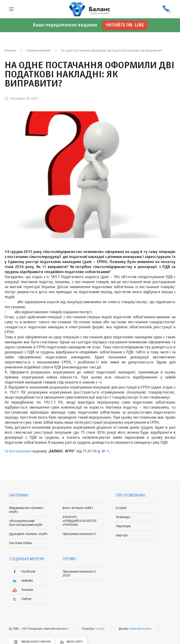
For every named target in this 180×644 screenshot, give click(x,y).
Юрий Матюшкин (140, 629)
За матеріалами (18, 451)
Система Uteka (20, 543)
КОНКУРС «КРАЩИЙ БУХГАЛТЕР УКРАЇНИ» (80, 521)
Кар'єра (122, 535)
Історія (121, 508)
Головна (10, 51)
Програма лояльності (79, 534)
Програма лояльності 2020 (79, 574)
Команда (123, 517)
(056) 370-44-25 (166, 9)
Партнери (123, 526)
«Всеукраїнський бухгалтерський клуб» (26, 523)
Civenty (100, 629)
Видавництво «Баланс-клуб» (27, 510)
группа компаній (90, 9)
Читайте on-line (125, 25)
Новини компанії (38, 51)
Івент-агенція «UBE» (78, 508)
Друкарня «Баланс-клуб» (28, 534)
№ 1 (105, 451)
